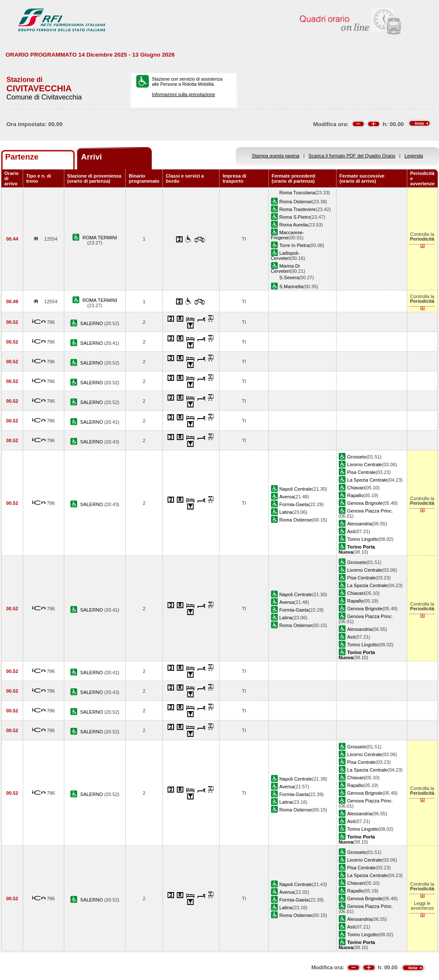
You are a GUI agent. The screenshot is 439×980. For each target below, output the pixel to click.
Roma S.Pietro (295, 217)
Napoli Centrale (296, 489)
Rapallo (355, 495)
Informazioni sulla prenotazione (183, 94)
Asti (351, 531)
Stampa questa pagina (275, 156)
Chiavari (356, 488)
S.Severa (289, 277)
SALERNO (92, 323)
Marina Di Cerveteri (285, 268)
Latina (286, 512)
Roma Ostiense (296, 202)
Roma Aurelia (294, 225)
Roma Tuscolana (297, 193)
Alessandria (360, 524)
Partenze (22, 157)
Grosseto (357, 457)
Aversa (287, 497)
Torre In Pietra (295, 245)
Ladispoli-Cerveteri (285, 256)
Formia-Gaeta (294, 504)
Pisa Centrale (362, 472)
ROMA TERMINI (100, 238)
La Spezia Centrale (367, 480)
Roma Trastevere (298, 209)
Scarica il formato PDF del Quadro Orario (352, 156)
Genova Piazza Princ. (370, 511)
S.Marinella (291, 286)
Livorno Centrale (365, 464)
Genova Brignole (365, 503)
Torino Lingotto (363, 539)
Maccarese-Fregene (288, 235)
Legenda (414, 156)
